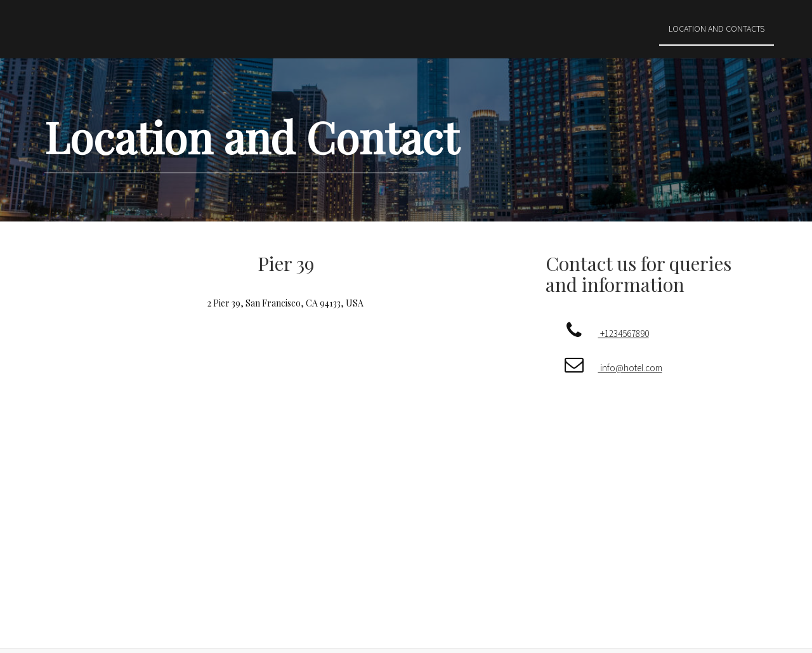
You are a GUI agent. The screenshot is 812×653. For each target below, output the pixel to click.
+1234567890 (600, 333)
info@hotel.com (606, 368)
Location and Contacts (717, 29)
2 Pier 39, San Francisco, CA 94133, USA (285, 303)
